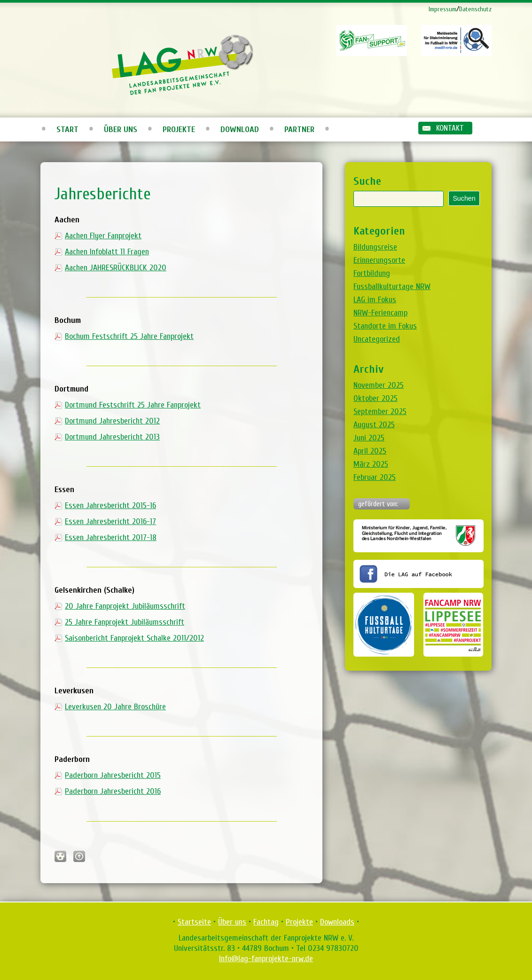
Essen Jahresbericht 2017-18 (111, 537)
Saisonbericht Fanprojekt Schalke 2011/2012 (134, 638)
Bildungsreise (375, 247)
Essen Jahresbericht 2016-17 (110, 521)
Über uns (121, 129)
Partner (299, 129)
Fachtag (266, 922)
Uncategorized (377, 339)
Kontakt (450, 128)
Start (67, 129)
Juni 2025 (369, 438)
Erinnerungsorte (379, 260)
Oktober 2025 (376, 398)
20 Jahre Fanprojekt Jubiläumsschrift (125, 606)
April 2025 (370, 451)
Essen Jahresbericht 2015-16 (110, 506)
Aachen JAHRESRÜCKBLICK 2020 (116, 268)
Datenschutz (475, 9)
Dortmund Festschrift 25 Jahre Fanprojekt (133, 405)
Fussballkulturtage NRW (392, 286)
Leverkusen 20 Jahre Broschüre (115, 707)
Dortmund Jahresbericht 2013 (112, 437)
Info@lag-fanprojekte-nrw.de (266, 959)
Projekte (179, 129)
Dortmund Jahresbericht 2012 (112, 421)
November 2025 (379, 385)
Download (240, 129)
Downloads (337, 922)
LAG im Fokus (375, 300)
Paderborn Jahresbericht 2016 (113, 791)
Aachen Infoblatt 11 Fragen (107, 252)
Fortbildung (372, 273)
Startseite (194, 922)
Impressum (442, 9)
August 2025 (374, 425)
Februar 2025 (375, 477)
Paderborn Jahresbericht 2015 (113, 775)
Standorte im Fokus (385, 326)
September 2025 (380, 412)
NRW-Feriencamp (380, 313)
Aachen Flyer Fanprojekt (103, 236)
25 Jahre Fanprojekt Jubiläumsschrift (125, 622)
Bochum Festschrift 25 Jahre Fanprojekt (129, 336)
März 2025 (371, 464)
